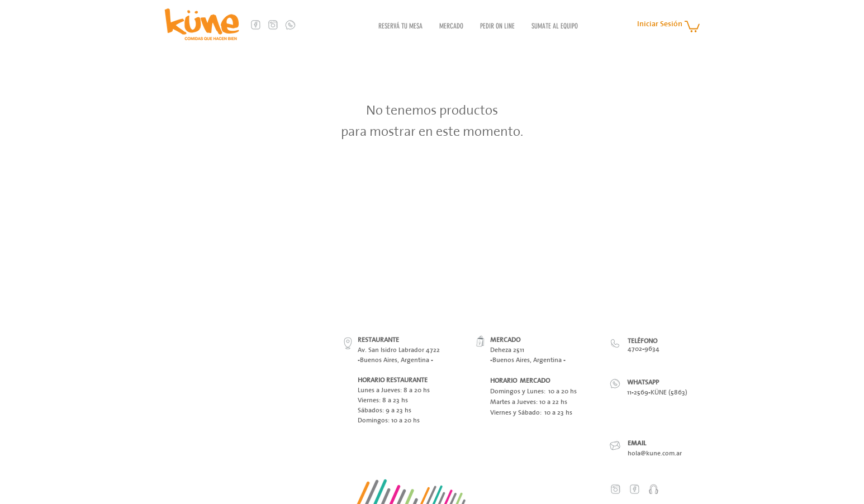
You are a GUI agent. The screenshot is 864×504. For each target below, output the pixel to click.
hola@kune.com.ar (655, 453)
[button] (692, 26)
